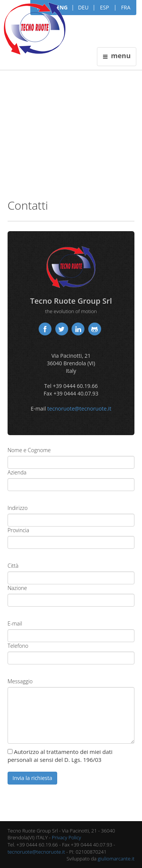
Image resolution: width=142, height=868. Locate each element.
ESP (105, 7)
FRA (126, 7)
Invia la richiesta (32, 778)
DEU (83, 7)
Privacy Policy (66, 837)
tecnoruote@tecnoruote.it (79, 409)
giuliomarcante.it (116, 859)
